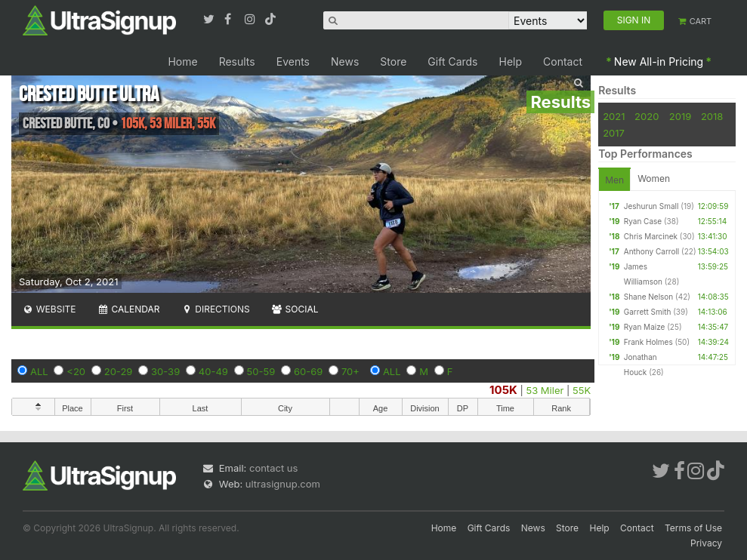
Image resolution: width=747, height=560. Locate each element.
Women (654, 178)
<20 (76, 371)
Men (614, 180)
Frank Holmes (648, 342)
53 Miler (545, 390)
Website (49, 309)
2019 (680, 116)
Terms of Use (693, 528)
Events (293, 62)
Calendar (129, 309)
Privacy (706, 543)
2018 (712, 116)
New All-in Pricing (659, 62)
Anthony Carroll (651, 251)
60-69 (308, 371)
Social (295, 309)
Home (182, 62)
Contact (563, 62)
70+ (350, 371)
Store (393, 62)
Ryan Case (643, 221)
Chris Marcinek (651, 236)
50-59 (261, 371)
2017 (614, 133)
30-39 (165, 371)
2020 (647, 116)
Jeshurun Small (651, 206)
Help (511, 62)
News (345, 62)
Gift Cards (452, 62)
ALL (39, 371)
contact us (273, 468)
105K (503, 390)
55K (582, 390)
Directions (215, 309)
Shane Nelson (648, 297)
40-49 (213, 371)
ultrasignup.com (283, 484)
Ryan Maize (645, 327)
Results (237, 62)
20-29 (119, 371)
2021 (614, 116)
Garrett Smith (648, 312)
